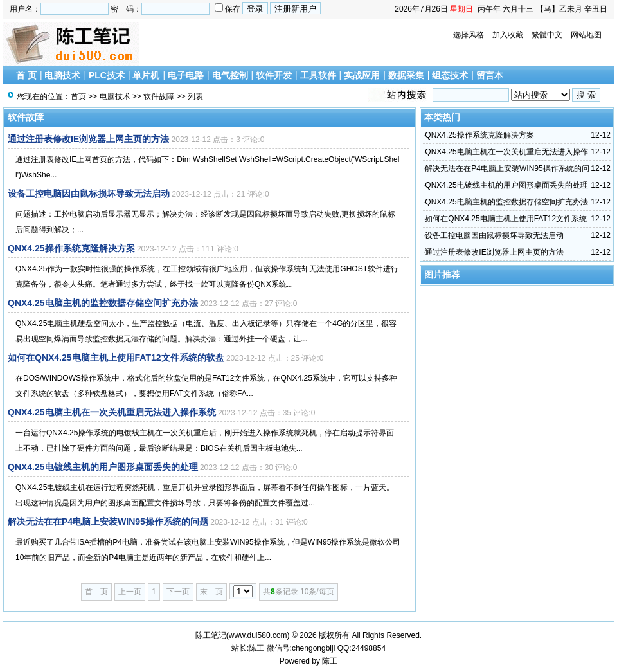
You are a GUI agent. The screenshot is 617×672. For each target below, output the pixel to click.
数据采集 (406, 75)
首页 (78, 96)
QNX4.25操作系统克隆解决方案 (71, 248)
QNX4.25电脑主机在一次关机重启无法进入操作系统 (112, 412)
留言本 (490, 75)
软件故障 (159, 96)
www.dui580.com (258, 635)
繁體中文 (547, 35)
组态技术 (450, 75)
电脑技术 (62, 75)
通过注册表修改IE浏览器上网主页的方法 (88, 139)
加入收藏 (508, 35)
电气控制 (230, 75)
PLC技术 (107, 75)
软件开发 (274, 75)
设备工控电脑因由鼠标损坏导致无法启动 (89, 194)
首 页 (26, 75)
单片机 (146, 75)
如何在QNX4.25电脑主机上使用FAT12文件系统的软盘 (116, 358)
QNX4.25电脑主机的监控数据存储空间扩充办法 (103, 303)
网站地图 (586, 35)
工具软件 (318, 75)
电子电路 (186, 75)
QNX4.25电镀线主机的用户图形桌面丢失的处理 (103, 467)
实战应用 (362, 75)
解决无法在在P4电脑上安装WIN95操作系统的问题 (108, 522)
